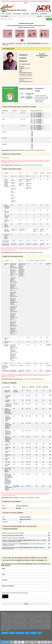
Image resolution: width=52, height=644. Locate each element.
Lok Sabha (8, 14)
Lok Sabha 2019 (11, 43)
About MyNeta (48, 16)
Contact (27, 633)
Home (3, 14)
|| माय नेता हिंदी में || (5, 16)
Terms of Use (34, 633)
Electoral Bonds (44, 14)
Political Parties (34, 14)
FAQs (40, 633)
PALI (25, 43)
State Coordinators (20, 633)
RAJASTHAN (19, 43)
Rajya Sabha (26, 14)
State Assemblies (17, 14)
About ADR (40, 16)
